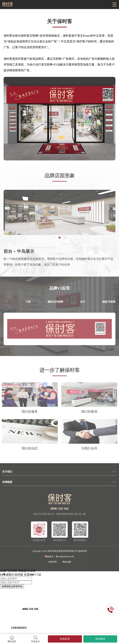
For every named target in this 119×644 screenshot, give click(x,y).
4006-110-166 (59, 513)
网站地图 (67, 566)
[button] (54, 242)
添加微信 (100, 639)
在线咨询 (65, 639)
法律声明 (52, 566)
